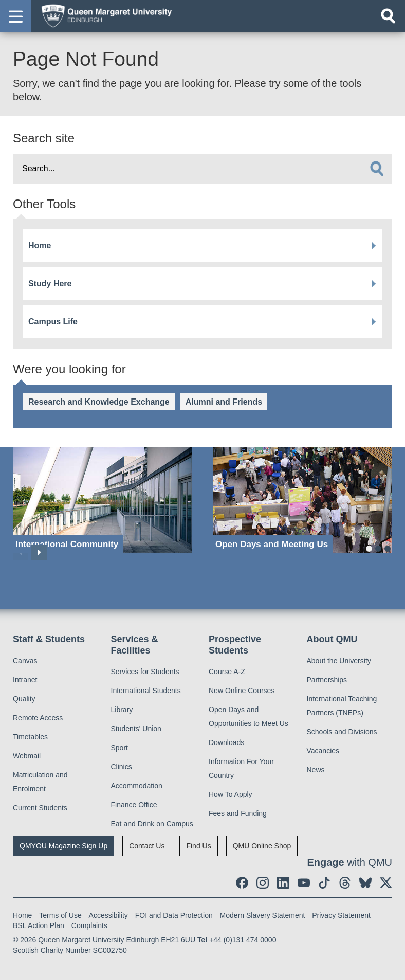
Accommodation (137, 786)
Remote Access (38, 718)
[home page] (103, 15)
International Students (146, 691)
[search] (377, 169)
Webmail (27, 756)
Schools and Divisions (342, 732)
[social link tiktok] (324, 883)
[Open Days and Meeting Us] (302, 500)
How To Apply (231, 794)
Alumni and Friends (224, 402)
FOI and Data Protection (174, 915)
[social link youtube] (304, 883)
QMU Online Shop (262, 846)
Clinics (122, 767)
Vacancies (323, 751)
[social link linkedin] (283, 883)
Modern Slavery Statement (263, 915)
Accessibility (108, 915)
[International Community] (103, 500)
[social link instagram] (263, 883)
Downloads (226, 742)
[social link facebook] (242, 883)
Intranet (25, 680)
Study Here (50, 284)
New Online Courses (242, 691)
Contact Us (147, 846)
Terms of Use (60, 915)
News (316, 770)
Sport (119, 748)
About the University (339, 661)
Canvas (25, 661)
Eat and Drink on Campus (152, 824)
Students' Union (136, 729)
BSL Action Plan (39, 925)
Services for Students (145, 672)
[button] (15, 16)
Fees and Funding (238, 813)
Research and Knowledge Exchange (99, 402)
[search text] (202, 169)
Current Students (40, 808)
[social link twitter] (386, 883)
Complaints (89, 925)
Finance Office (134, 805)
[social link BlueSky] (365, 883)
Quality (24, 699)
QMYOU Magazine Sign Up (63, 846)
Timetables (30, 737)
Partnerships (327, 680)
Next (39, 552)
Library (122, 710)
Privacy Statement (341, 915)
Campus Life (53, 322)
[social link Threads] (345, 883)
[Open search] (388, 16)
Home (40, 246)
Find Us (198, 846)
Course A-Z (227, 672)
